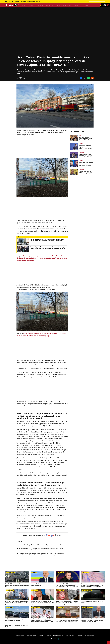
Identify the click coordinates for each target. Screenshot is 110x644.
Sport (86, 5)
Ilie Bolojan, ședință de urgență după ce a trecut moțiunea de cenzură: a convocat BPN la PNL (86, 147)
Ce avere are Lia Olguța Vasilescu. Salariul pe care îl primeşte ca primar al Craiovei (41, 545)
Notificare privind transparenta (86, 636)
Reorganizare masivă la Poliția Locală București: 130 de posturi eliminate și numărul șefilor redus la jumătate (47, 240)
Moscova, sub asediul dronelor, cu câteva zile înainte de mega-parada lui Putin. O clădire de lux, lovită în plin (92, 620)
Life (81, 5)
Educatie (55, 5)
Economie (40, 5)
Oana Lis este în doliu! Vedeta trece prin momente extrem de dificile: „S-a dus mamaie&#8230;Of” (67, 603)
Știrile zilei (8, 2)
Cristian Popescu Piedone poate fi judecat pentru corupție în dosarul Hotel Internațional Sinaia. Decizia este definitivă (48, 248)
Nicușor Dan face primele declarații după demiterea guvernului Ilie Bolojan (86, 164)
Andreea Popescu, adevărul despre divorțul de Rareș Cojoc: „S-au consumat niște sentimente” (86, 138)
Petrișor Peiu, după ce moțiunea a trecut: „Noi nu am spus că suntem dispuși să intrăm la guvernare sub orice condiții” (85, 172)
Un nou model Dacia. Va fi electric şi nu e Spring (92, 602)
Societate (32, 5)
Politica (24, 5)
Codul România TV (70, 636)
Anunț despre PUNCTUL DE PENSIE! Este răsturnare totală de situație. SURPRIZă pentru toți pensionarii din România (40, 549)
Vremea (70, 5)
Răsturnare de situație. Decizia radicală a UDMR (17, 626)
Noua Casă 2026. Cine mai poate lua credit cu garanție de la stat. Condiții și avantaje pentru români (17, 603)
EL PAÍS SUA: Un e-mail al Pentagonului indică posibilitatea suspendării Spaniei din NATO (17, 585)
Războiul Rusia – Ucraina (34, 2)
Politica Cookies (20, 636)
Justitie (48, 5)
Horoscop (23, 2)
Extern (76, 5)
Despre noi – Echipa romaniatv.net (54, 636)
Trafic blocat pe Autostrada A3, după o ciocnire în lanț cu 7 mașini (16, 620)
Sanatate (63, 5)
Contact (41, 636)
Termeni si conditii (32, 636)
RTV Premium (16, 2)
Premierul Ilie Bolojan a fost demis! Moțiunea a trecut (40, 585)
